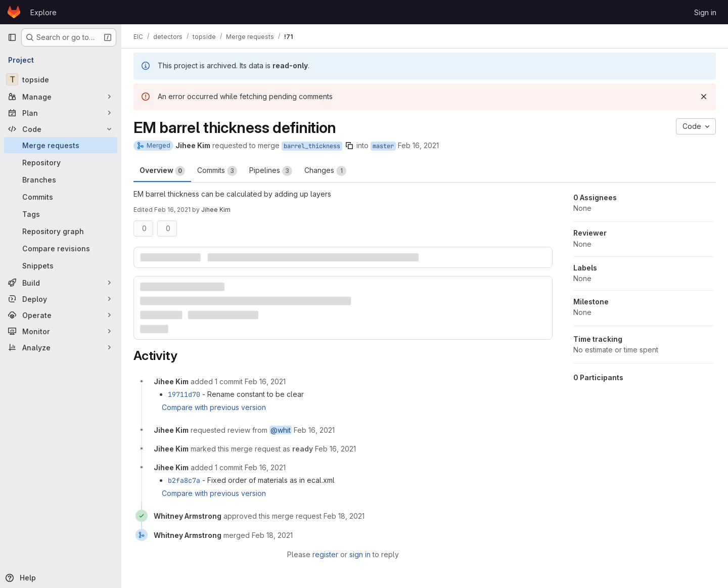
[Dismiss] (704, 97)
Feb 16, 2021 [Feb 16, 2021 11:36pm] (172, 210)
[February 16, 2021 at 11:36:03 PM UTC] (314, 430)
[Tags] (61, 214)
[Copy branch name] (349, 146)
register (325, 554)
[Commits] (61, 197)
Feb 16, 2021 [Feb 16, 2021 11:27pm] (418, 145)
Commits (217, 171)
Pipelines (271, 171)
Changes (325, 171)
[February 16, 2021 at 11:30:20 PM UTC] (265, 381)
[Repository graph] (61, 231)
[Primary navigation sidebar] (12, 37)
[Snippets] (61, 265)
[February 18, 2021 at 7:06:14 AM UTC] (272, 535)
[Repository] (61, 162)
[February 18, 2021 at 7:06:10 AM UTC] (344, 516)
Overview (162, 171)
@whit (281, 430)
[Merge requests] (61, 145)
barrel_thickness (312, 146)
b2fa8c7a (184, 480)
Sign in (705, 12)
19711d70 (184, 394)
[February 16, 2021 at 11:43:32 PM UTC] (265, 467)
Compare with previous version (214, 407)
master (383, 146)
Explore (43, 12)
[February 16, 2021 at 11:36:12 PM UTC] (335, 449)
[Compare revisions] (61, 248)
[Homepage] (14, 12)
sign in (360, 554)
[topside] (61, 79)
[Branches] (61, 179)
